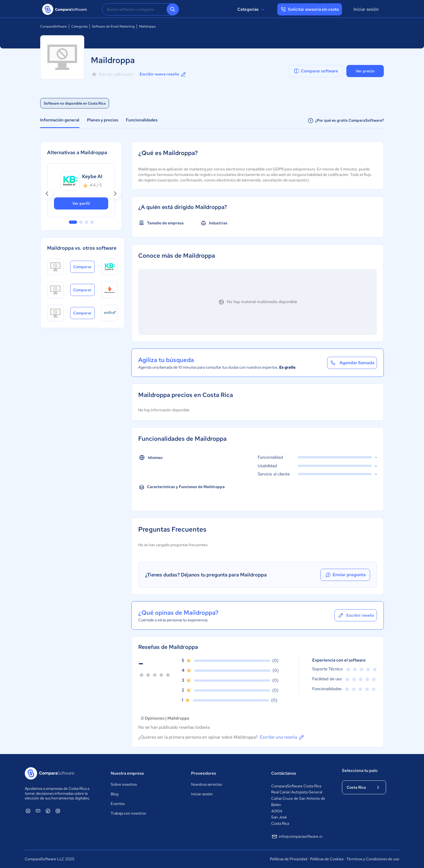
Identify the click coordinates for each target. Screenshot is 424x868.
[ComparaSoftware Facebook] (48, 811)
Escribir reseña (356, 615)
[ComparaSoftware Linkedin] (28, 811)
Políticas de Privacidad (289, 859)
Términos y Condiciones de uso (373, 859)
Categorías (252, 9)
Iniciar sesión (366, 9)
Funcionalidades (142, 120)
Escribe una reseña (282, 737)
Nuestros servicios (206, 784)
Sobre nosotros (124, 784)
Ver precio (365, 71)
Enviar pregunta (345, 575)
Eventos (118, 804)
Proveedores (204, 773)
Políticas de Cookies (327, 859)
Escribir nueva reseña (163, 74)
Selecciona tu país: (360, 771)
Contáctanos (284, 773)
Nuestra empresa (127, 773)
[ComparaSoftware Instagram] (58, 811)
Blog (115, 794)
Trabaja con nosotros (128, 813)
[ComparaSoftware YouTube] (38, 811)
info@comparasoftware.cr (297, 837)
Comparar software (316, 71)
